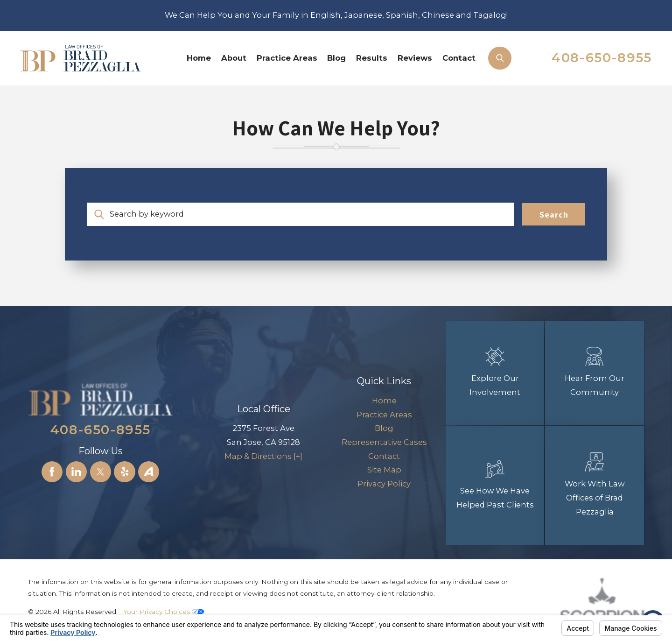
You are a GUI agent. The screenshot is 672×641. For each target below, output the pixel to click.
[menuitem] (199, 58)
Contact (459, 58)
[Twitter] (101, 472)
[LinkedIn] (76, 472)
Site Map (384, 470)
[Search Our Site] (500, 58)
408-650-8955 (602, 57)
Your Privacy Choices (164, 612)
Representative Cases (384, 442)
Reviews (415, 58)
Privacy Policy (384, 484)
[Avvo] (149, 472)
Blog (336, 58)
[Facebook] (52, 472)
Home (199, 58)
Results (372, 58)
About (234, 58)
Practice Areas (287, 58)
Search (554, 214)
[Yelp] (124, 472)
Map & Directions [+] (263, 456)
